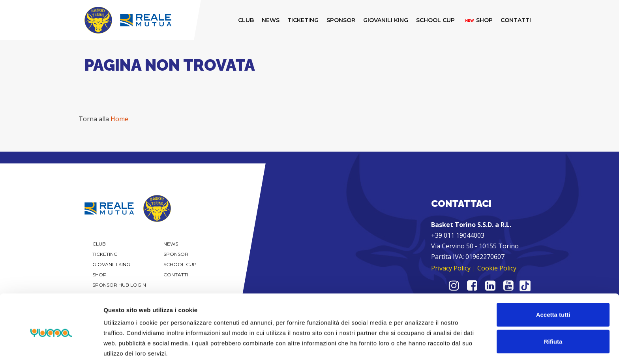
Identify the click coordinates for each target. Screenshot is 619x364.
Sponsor (176, 254)
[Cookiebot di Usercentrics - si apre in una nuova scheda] (51, 349)
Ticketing (105, 254)
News (171, 244)
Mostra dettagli (415, 348)
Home (119, 119)
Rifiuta (553, 311)
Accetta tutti (553, 284)
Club (99, 244)
